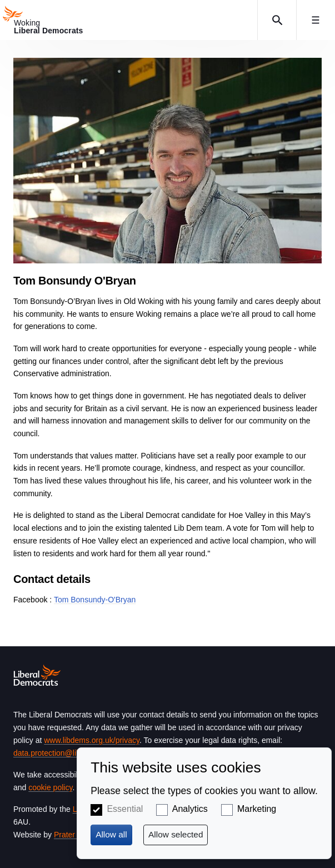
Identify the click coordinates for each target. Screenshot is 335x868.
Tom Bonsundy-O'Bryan (95, 600)
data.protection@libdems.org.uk (68, 753)
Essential (125, 809)
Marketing (257, 809)
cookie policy (50, 787)
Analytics (190, 809)
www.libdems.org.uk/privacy (92, 740)
